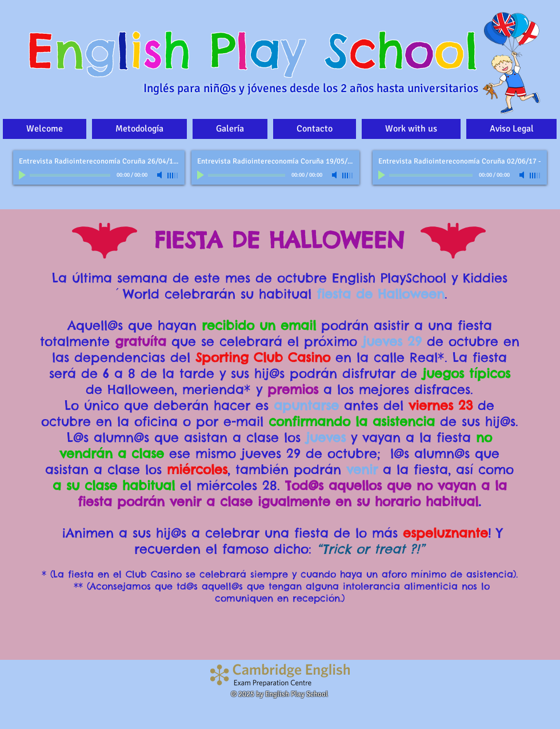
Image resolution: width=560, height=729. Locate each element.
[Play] (23, 175)
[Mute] (161, 175)
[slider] (173, 176)
